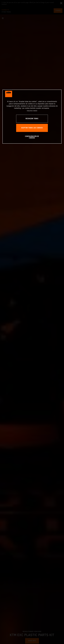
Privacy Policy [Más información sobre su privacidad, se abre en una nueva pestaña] (30, 111)
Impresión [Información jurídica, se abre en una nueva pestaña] (35, 111)
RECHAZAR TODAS (32, 119)
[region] (32, 117)
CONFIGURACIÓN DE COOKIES (32, 137)
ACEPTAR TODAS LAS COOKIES (32, 128)
